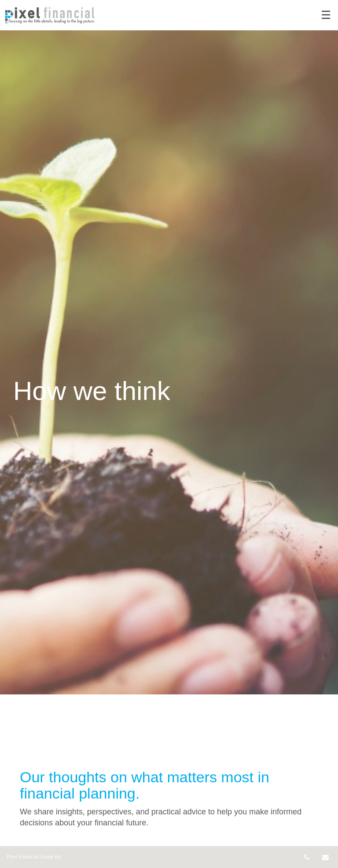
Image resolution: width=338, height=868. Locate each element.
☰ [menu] (326, 15)
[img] (169, 347)
